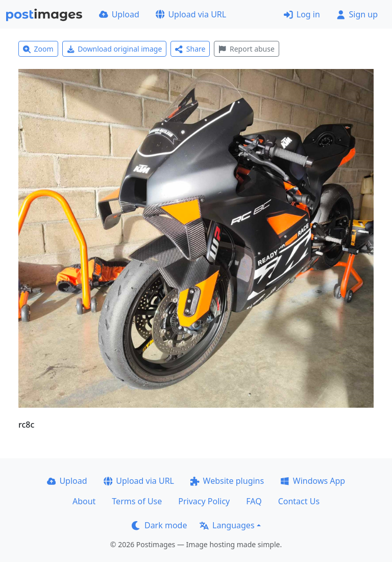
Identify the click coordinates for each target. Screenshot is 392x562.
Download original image (115, 49)
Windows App (313, 481)
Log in (302, 14)
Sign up (357, 14)
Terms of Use (137, 501)
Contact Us (299, 501)
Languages (227, 525)
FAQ (254, 501)
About (84, 501)
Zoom (38, 49)
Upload (119, 14)
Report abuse (246, 49)
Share (190, 49)
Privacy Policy (204, 501)
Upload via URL (191, 14)
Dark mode (159, 525)
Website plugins (227, 481)
